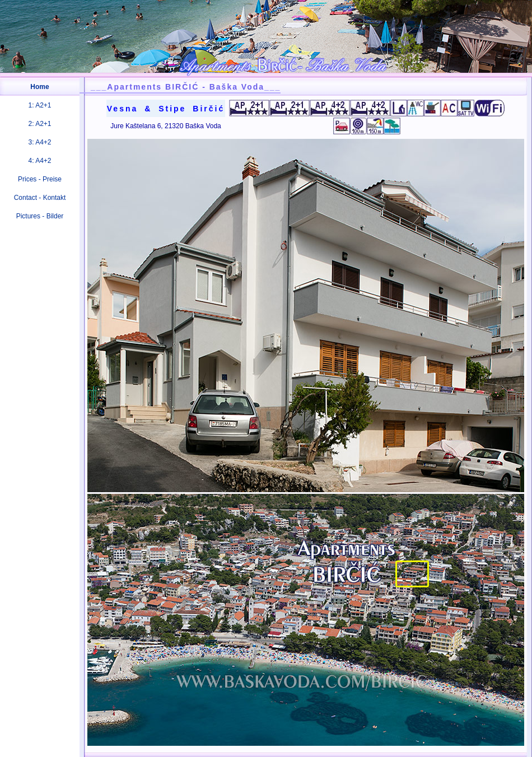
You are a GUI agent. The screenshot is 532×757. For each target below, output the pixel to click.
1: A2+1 (39, 105)
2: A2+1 (39, 124)
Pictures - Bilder (40, 216)
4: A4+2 (39, 161)
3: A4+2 (39, 142)
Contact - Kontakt (40, 198)
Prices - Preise (40, 179)
